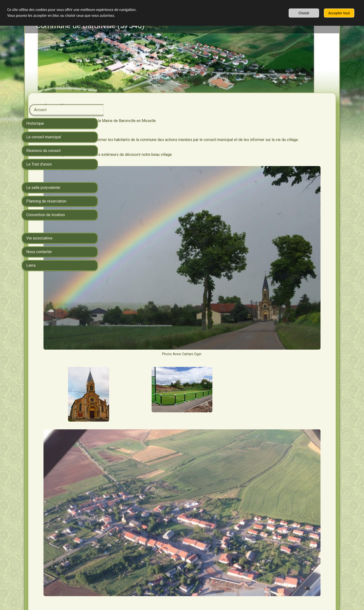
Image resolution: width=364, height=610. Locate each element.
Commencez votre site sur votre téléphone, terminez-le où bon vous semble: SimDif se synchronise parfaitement (181, 591)
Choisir (304, 13)
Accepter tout (339, 13)
